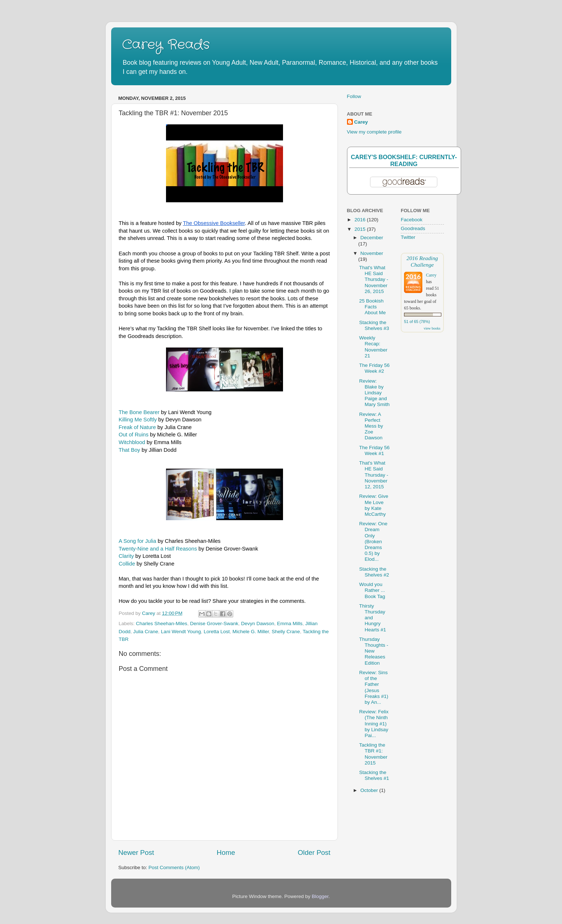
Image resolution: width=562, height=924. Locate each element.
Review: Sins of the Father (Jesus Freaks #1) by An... (374, 687)
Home (226, 852)
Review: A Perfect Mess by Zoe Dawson (371, 426)
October (370, 790)
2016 (361, 220)
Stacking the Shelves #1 (374, 775)
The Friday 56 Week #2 (374, 368)
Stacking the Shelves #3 (374, 325)
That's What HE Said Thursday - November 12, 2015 (374, 475)
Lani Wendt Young (181, 632)
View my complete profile (374, 132)
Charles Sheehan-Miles (162, 623)
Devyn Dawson (258, 623)
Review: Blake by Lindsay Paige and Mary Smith (374, 393)
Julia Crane (146, 632)
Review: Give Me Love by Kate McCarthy (374, 505)
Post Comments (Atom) (174, 867)
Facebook (412, 220)
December (372, 238)
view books (432, 328)
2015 (361, 229)
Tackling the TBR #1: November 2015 (373, 754)
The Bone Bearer (139, 412)
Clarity (127, 556)
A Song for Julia (138, 541)
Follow (354, 96)
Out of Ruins (134, 435)
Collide (127, 564)
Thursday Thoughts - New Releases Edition (374, 651)
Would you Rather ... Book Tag (372, 590)
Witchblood (132, 442)
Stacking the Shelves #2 (374, 572)
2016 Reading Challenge (422, 261)
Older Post (314, 852)
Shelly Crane (286, 632)
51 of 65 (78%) (417, 322)
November (372, 253)
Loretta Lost (217, 632)
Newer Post (136, 852)
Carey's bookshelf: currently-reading (404, 160)
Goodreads (413, 228)
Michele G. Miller (251, 632)
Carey (361, 122)
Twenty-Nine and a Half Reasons (158, 549)
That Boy (130, 450)
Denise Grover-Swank (214, 623)
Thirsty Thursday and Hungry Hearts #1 (373, 618)
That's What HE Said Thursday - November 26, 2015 (374, 279)
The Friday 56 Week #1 (374, 450)
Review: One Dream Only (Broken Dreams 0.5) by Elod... (373, 541)
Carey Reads (166, 45)
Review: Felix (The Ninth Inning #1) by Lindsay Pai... (374, 724)
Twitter (408, 237)
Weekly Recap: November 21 (373, 347)
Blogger (320, 896)
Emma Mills (290, 623)
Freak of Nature (137, 427)
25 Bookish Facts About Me (372, 307)
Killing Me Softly (138, 420)
